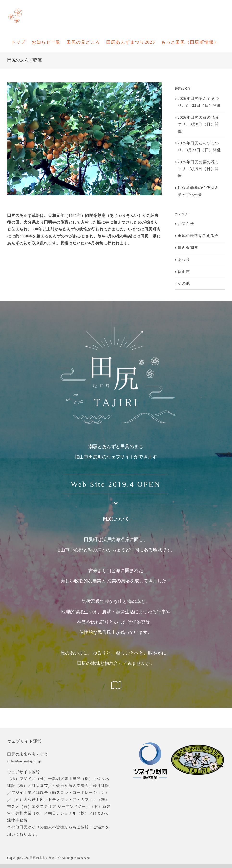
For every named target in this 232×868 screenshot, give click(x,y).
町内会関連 (188, 248)
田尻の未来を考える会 (198, 236)
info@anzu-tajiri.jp (24, 761)
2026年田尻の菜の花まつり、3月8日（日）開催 (198, 124)
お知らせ (186, 224)
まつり (184, 260)
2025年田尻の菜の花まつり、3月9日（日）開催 (198, 169)
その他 (184, 283)
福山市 (184, 272)
